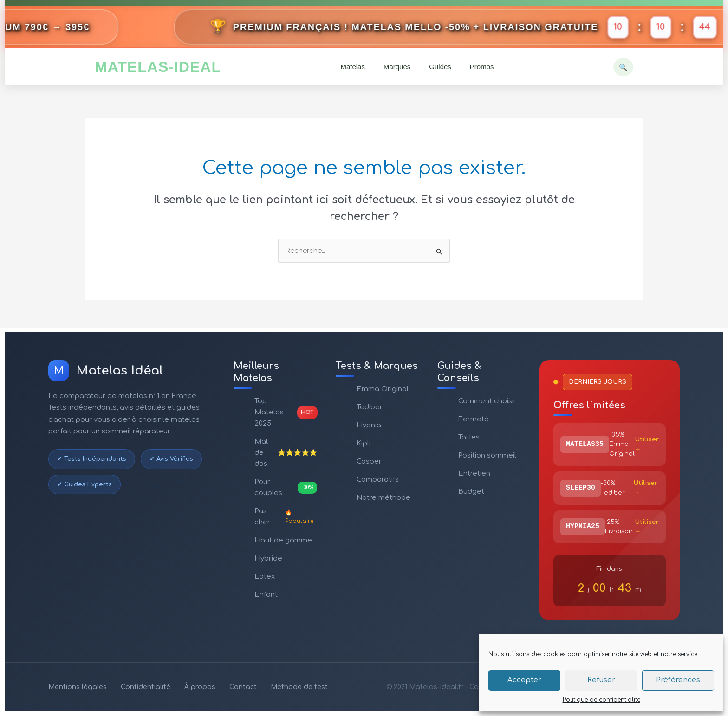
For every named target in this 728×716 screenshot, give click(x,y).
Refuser (601, 680)
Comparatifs (378, 480)
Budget (471, 492)
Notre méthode (383, 498)
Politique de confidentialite (601, 700)
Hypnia (369, 425)
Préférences (678, 680)
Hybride (268, 558)
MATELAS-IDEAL (158, 67)
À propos (200, 687)
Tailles (469, 437)
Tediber (370, 407)
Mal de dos (286, 453)
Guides (440, 67)
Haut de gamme (283, 540)
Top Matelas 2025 (286, 412)
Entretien (474, 474)
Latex (265, 577)
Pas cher (286, 517)
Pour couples (286, 487)
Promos (482, 67)
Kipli (364, 443)
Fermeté (474, 419)
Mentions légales (78, 687)
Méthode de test (299, 687)
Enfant (266, 595)
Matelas (353, 67)
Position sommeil (487, 455)
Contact (243, 687)
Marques (397, 67)
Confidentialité (146, 687)
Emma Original (383, 389)
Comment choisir (487, 401)
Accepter (524, 680)
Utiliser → (647, 444)
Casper (369, 461)
